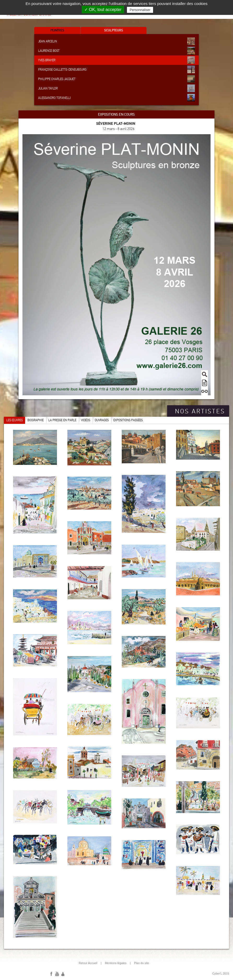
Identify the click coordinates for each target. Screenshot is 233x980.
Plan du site (141, 963)
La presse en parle (62, 420)
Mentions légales (116, 963)
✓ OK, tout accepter (103, 10)
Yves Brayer (116, 60)
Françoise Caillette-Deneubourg (116, 69)
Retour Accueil (88, 963)
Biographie (36, 420)
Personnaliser (140, 10)
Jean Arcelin (116, 41)
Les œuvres (14, 420)
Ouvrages (102, 420)
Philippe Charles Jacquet (116, 79)
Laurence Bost (116, 51)
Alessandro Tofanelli (116, 98)
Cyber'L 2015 (221, 973)
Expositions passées (128, 420)
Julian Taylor (116, 88)
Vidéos (86, 420)
